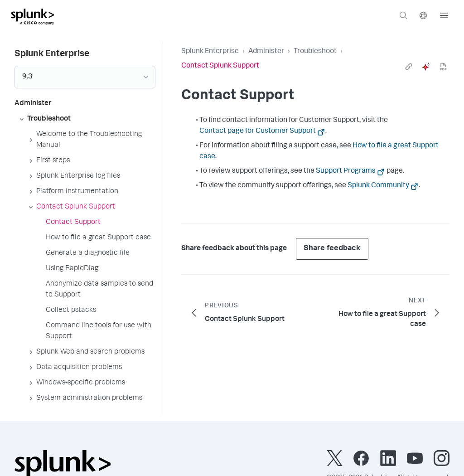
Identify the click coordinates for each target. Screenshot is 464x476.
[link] (409, 67)
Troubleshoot (315, 52)
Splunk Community (378, 186)
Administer (266, 52)
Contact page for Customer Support (258, 131)
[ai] (426, 67)
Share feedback (332, 249)
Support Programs (346, 171)
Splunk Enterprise (210, 52)
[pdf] (443, 67)
